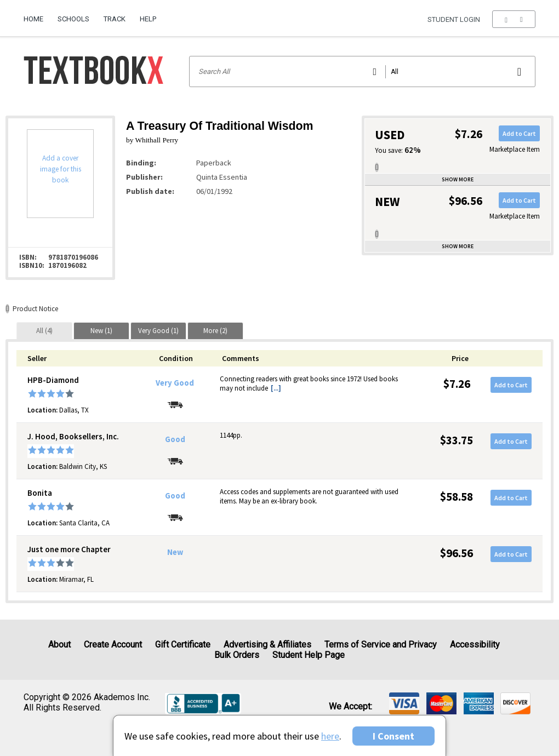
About (59, 645)
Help (148, 19)
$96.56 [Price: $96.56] (457, 553)
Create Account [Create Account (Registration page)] (113, 645)
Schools (73, 19)
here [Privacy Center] (330, 736)
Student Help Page (309, 655)
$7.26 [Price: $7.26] (457, 384)
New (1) (101, 331)
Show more (458, 179)
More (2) (215, 331)
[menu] (514, 19)
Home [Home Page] (33, 19)
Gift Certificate (183, 645)
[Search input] (363, 71)
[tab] (44, 331)
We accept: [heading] (350, 707)
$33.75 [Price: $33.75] (457, 440)
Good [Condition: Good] (175, 439)
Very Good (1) (158, 331)
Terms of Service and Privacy (381, 645)
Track (115, 19)
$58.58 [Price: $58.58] (457, 497)
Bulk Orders (237, 655)
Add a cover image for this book (61, 169)
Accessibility (475, 645)
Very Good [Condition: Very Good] (175, 383)
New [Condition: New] (175, 552)
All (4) (44, 331)
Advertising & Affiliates (267, 645)
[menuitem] (37, 15)
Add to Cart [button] (519, 133)
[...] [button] (276, 388)
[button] (514, 19)
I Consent (393, 736)
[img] (404, 703)
